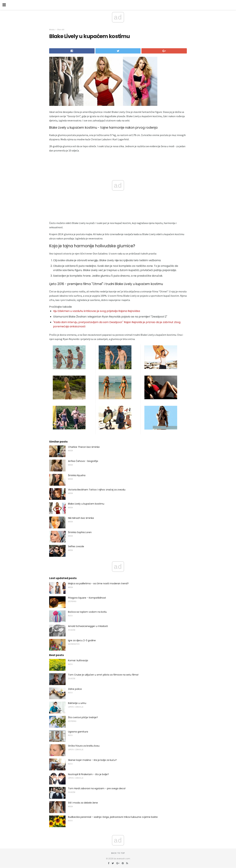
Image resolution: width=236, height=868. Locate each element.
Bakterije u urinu (77, 703)
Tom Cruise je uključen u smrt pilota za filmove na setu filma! (103, 675)
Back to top (118, 853)
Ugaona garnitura (78, 732)
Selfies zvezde (76, 546)
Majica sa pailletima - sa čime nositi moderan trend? (98, 583)
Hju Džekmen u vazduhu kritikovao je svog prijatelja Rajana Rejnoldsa (97, 311)
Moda (52, 30)
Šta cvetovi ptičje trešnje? (83, 717)
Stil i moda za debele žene (83, 803)
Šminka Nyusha (77, 475)
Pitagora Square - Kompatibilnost (87, 598)
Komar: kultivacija (78, 660)
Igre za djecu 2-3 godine (82, 640)
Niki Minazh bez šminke (81, 518)
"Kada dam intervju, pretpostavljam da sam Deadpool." (88, 322)
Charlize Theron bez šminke (84, 447)
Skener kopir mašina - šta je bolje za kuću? (92, 760)
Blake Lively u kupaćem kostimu (86, 504)
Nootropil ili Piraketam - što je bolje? (88, 774)
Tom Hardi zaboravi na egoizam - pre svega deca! (97, 788)
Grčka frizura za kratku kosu (84, 746)
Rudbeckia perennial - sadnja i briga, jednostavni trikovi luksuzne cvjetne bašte (113, 817)
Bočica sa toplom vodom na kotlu (87, 612)
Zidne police (75, 689)
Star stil (61, 30)
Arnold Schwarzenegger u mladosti (88, 626)
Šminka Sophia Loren (80, 532)
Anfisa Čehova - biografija (83, 461)
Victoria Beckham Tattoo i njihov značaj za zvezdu (97, 490)
